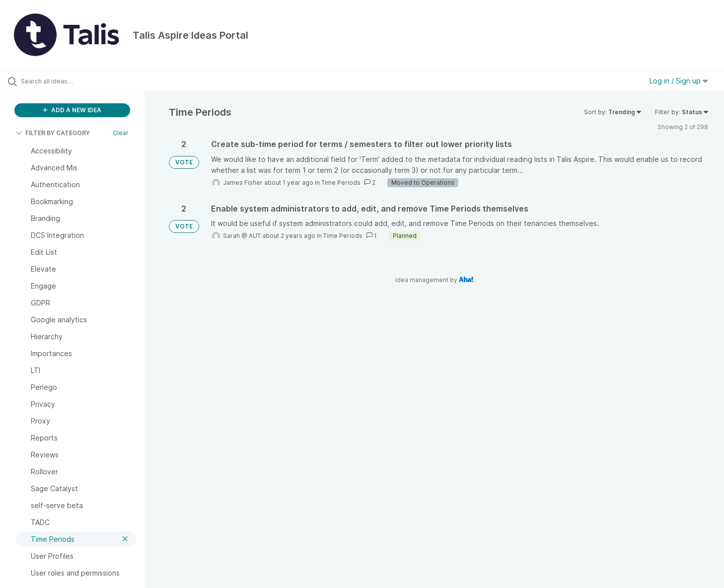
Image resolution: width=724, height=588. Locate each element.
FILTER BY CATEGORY (53, 133)
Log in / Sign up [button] (679, 81)
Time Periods (341, 183)
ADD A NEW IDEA (72, 110)
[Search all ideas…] (85, 81)
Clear (121, 133)
